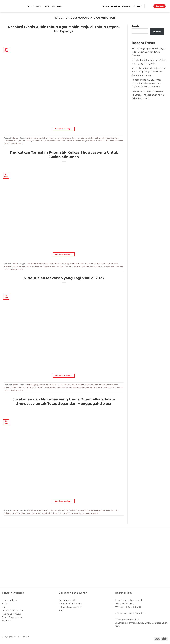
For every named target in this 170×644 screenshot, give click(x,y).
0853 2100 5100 (133, 607)
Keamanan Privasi (11, 614)
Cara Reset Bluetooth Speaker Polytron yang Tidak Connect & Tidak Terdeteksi (148, 95)
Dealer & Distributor (12, 610)
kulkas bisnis (97, 138)
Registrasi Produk (68, 600)
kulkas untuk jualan (41, 141)
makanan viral (79, 141)
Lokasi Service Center (70, 603)
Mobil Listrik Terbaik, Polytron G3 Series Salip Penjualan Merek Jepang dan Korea (149, 72)
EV (28, 6)
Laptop (47, 6)
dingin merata (78, 138)
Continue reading (64, 129)
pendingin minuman (95, 141)
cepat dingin (65, 138)
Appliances (57, 6)
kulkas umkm (25, 141)
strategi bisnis (17, 143)
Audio (39, 6)
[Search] (134, 6)
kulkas (88, 138)
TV (32, 6)
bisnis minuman (52, 138)
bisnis (41, 138)
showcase (110, 141)
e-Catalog (115, 6)
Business (126, 6)
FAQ (61, 610)
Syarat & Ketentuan (12, 617)
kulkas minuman (111, 138)
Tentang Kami (9, 600)
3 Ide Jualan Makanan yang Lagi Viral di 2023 (64, 278)
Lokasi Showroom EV (70, 607)
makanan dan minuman (61, 141)
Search (135, 26)
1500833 (129, 603)
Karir (4, 607)
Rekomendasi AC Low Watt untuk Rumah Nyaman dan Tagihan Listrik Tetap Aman (146, 83)
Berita (15, 138)
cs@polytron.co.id (132, 600)
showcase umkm (78, 513)
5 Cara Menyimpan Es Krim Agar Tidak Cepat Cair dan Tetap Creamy (148, 52)
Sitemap (7, 621)
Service (106, 6)
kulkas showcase (11, 141)
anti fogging (32, 138)
